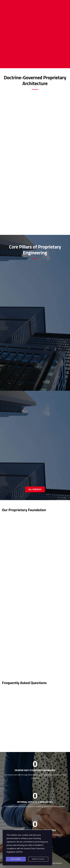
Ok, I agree (16, 859)
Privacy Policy (38, 859)
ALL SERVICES (35, 489)
